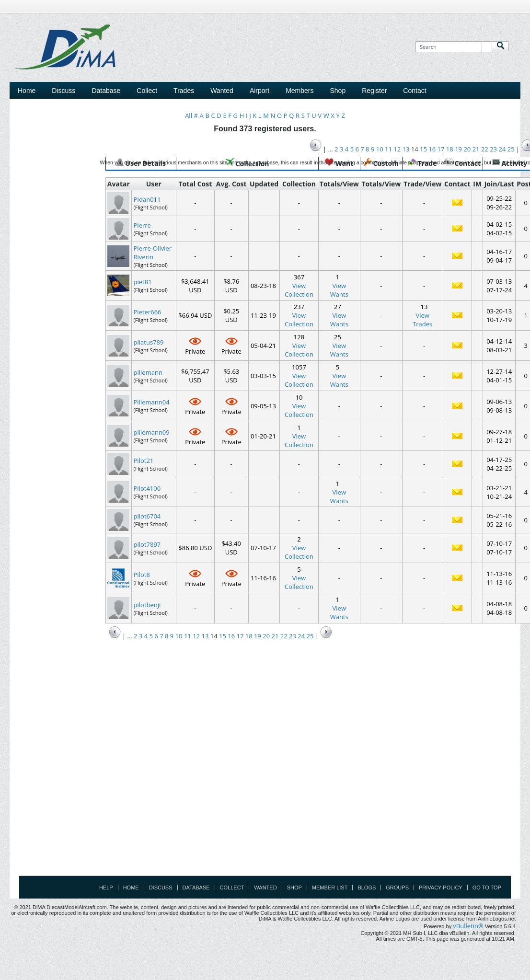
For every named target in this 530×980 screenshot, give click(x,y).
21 (275, 636)
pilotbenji (147, 605)
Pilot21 (144, 461)
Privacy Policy (441, 888)
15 (223, 636)
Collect (232, 888)
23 (293, 636)
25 (310, 636)
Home (27, 91)
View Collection (299, 290)
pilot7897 (147, 544)
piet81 (143, 282)
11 (188, 636)
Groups (397, 888)
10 (179, 636)
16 (231, 636)
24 (301, 636)
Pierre (142, 225)
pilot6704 (147, 516)
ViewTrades (422, 320)
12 (196, 636)
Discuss (63, 91)
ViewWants (339, 290)
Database (196, 888)
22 (284, 636)
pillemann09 (152, 432)
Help (106, 888)
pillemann (148, 372)
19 (258, 636)
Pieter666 (148, 312)
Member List (330, 888)
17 (240, 636)
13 (205, 636)
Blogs (367, 888)
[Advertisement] (346, 92)
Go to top (487, 888)
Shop (294, 888)
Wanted (265, 888)
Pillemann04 (152, 402)
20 (266, 636)
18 (249, 636)
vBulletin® (468, 926)
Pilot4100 (147, 488)
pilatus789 (149, 342)
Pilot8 (142, 575)
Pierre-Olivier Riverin (153, 253)
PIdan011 (147, 199)
